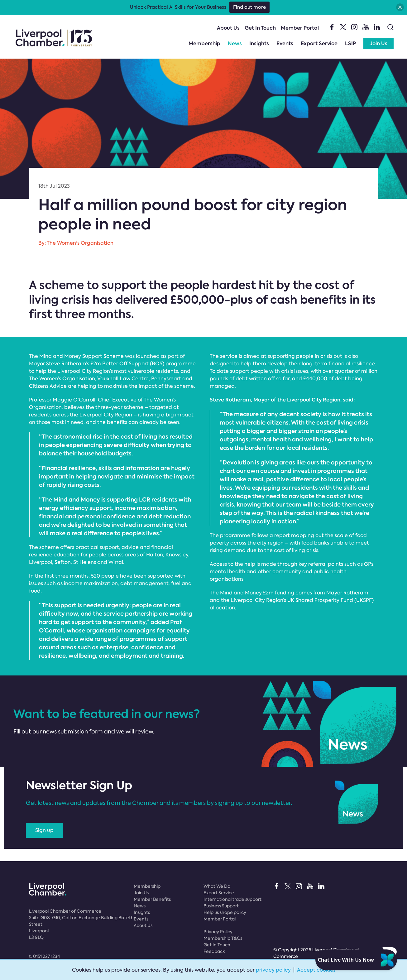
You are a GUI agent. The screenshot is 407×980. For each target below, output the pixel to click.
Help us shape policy (225, 912)
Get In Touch (260, 28)
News (235, 43)
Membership (204, 43)
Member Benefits (152, 899)
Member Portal (300, 28)
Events (285, 43)
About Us (228, 28)
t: (44, 956)
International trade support (232, 899)
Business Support (221, 906)
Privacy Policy (218, 932)
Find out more (249, 7)
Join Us (378, 43)
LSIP (350, 43)
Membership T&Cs (223, 938)
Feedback (214, 951)
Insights (259, 43)
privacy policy (273, 970)
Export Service (319, 43)
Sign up (44, 830)
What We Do (217, 886)
